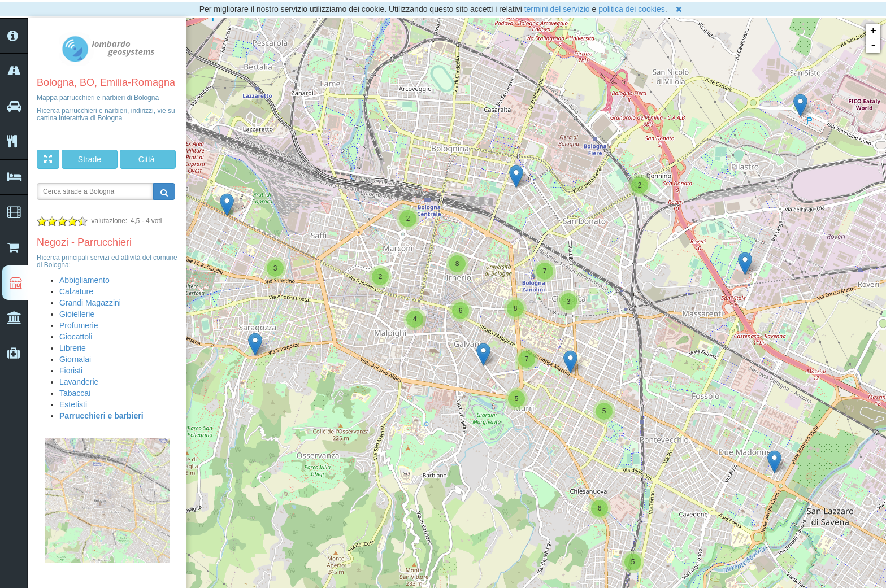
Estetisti (73, 404)
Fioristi (71, 371)
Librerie (73, 348)
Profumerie (79, 325)
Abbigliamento (84, 280)
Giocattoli (76, 337)
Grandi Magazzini (90, 303)
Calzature (76, 291)
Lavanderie (79, 382)
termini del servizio (557, 9)
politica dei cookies (632, 9)
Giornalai (75, 359)
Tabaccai (75, 393)
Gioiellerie (77, 314)
